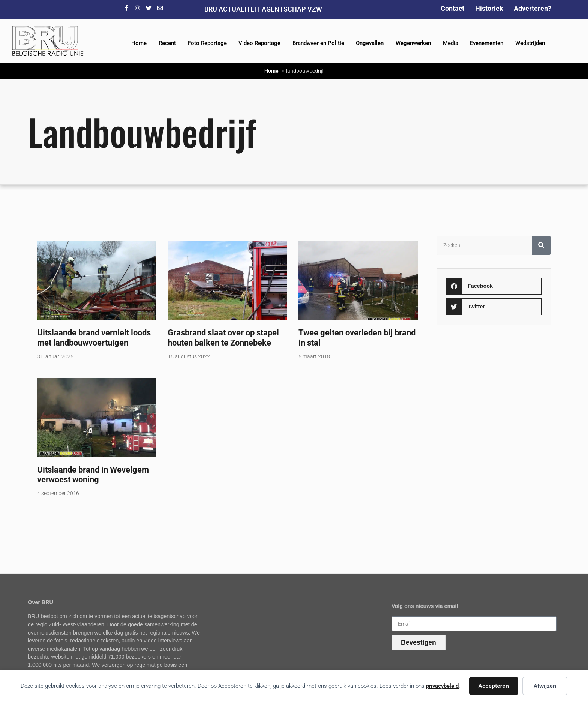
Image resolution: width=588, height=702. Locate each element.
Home (139, 43)
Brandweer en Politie (318, 43)
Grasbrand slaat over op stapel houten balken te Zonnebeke (223, 338)
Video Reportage (259, 43)
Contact (452, 8)
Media (451, 43)
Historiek (489, 8)
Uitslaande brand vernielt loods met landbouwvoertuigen (94, 338)
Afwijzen (545, 686)
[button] (493, 286)
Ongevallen (370, 43)
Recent (167, 43)
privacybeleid (442, 686)
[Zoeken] (541, 245)
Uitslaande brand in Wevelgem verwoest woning (93, 475)
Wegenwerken (413, 43)
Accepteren (493, 686)
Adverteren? (532, 8)
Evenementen (487, 43)
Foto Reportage (207, 43)
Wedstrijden (530, 43)
